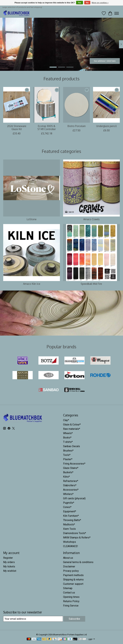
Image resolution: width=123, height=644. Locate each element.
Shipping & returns (73, 580)
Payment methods (73, 575)
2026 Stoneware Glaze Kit (17, 128)
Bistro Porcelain (77, 126)
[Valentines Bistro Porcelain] (76, 105)
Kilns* (66, 477)
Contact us (69, 593)
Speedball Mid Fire (91, 284)
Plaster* (68, 459)
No (87, 3)
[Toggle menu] (117, 13)
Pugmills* (69, 503)
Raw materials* (72, 429)
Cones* (67, 507)
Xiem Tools (69, 529)
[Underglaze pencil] (106, 105)
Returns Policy (71, 601)
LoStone (32, 219)
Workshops (70, 542)
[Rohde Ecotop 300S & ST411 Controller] (47, 105)
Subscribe (74, 619)
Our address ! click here (105, 61)
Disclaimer (69, 566)
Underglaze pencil (106, 126)
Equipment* (70, 511)
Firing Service (71, 606)
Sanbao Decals (72, 446)
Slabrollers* (70, 485)
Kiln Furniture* (71, 516)
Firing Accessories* (74, 464)
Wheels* (68, 433)
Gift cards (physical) (74, 498)
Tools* (67, 455)
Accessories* (71, 490)
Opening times (71, 597)
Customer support (73, 584)
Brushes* (68, 451)
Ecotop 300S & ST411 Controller (47, 128)
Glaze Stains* (71, 468)
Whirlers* (68, 494)
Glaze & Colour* (72, 425)
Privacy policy (71, 571)
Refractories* (71, 481)
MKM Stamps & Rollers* (77, 538)
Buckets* (68, 472)
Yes (80, 3)
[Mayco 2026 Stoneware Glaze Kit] (17, 105)
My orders (9, 562)
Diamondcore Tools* (75, 533)
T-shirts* (68, 442)
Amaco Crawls (91, 219)
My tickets (9, 566)
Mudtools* (69, 524)
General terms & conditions (78, 562)
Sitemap (68, 588)
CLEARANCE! (71, 546)
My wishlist (10, 571)
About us (68, 558)
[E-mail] (33, 619)
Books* (67, 438)
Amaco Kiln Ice (32, 284)
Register (8, 558)
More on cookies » (100, 3)
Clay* (66, 420)
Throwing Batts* (72, 520)
